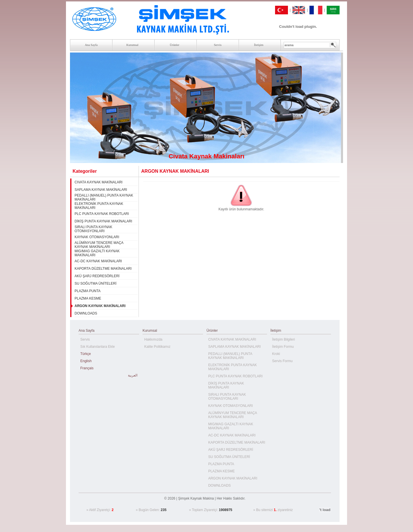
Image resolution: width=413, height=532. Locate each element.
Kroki (276, 354)
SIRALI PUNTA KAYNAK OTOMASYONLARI (93, 229)
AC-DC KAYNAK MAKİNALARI (98, 261)
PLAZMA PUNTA (87, 291)
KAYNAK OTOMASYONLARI (97, 237)
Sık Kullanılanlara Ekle (98, 347)
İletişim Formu (283, 347)
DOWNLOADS (86, 313)
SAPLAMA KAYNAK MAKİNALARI (101, 190)
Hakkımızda (153, 339)
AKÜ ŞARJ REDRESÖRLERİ (97, 276)
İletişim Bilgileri (284, 339)
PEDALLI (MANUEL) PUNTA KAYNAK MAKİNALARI (230, 356)
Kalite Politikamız (157, 347)
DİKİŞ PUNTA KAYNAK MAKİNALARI (103, 221)
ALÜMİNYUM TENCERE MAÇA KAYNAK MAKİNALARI (99, 245)
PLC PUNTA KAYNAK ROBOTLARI (102, 214)
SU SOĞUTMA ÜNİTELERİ (96, 284)
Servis (85, 339)
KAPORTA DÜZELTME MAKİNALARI (103, 269)
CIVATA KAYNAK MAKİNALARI (99, 182)
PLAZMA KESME (88, 298)
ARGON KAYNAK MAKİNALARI (233, 478)
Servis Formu (282, 361)
